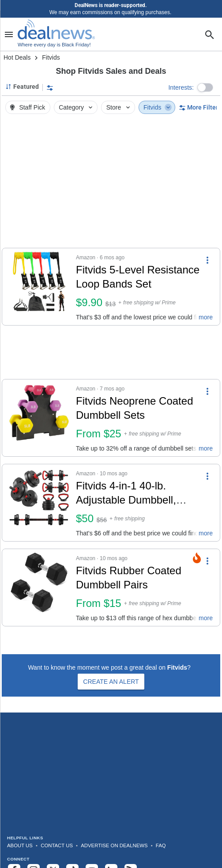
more (206, 317)
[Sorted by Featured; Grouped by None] (22, 87)
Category (76, 107)
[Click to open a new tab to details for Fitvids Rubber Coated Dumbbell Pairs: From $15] (39, 588)
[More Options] (207, 260)
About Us (20, 845)
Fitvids (158, 107)
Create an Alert (111, 682)
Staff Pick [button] (27, 107)
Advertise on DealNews (114, 845)
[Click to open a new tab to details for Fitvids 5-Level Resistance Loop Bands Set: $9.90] (39, 287)
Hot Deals (17, 57)
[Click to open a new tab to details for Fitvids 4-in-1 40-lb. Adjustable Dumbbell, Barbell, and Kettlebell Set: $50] (39, 503)
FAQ (161, 845)
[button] (205, 87)
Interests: (181, 87)
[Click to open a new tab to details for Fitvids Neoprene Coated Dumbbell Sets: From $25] (39, 418)
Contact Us (57, 845)
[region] (111, 183)
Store (119, 107)
